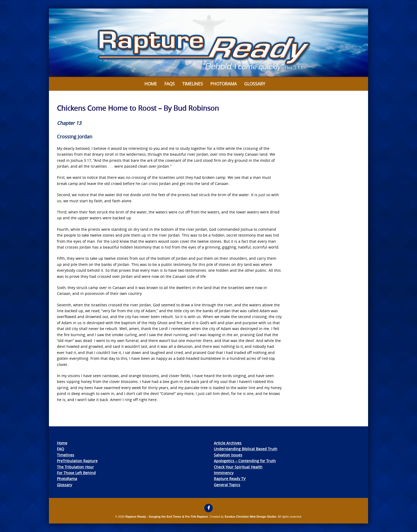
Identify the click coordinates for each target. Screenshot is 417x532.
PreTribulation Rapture (77, 461)
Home (151, 84)
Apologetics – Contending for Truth (245, 461)
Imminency (224, 473)
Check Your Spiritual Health (238, 467)
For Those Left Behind (76, 473)
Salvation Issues (228, 455)
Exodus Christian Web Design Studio (251, 517)
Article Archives (228, 443)
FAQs (170, 84)
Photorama (224, 84)
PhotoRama (67, 479)
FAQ (61, 449)
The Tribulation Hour (75, 467)
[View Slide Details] (208, 43)
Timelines (193, 84)
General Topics (227, 485)
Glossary (255, 84)
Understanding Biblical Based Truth (246, 449)
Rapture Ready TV (230, 479)
